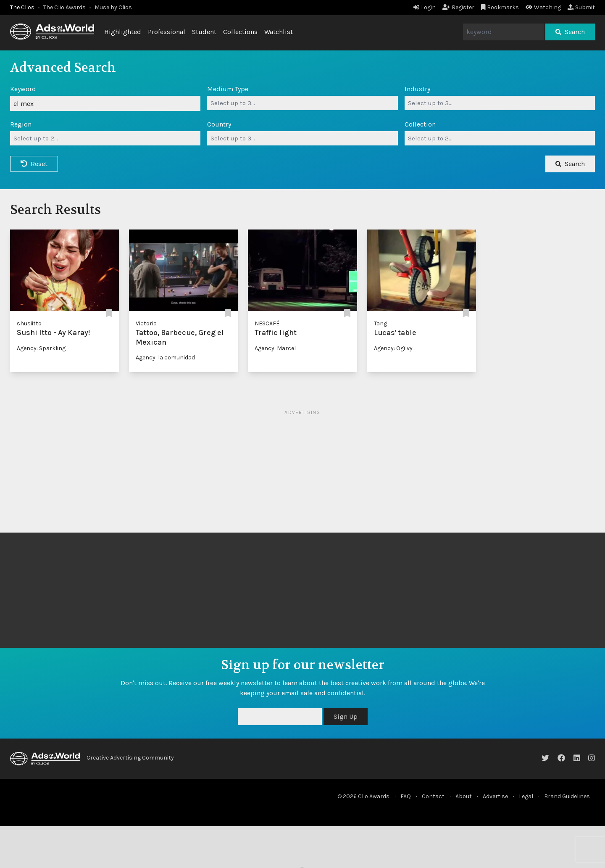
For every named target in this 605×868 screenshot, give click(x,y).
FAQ (406, 796)
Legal (526, 796)
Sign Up (346, 716)
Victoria (146, 323)
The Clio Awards (64, 7)
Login (425, 7)
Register (458, 7)
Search (570, 32)
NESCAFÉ (267, 323)
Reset (34, 164)
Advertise (495, 796)
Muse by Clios (113, 7)
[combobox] (302, 103)
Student (204, 32)
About (464, 796)
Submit (581, 7)
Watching (543, 7)
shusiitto (29, 323)
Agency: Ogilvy (393, 348)
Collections (240, 32)
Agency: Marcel (275, 348)
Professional (167, 32)
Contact (433, 796)
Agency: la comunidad (165, 357)
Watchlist (279, 32)
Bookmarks (500, 7)
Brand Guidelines (567, 796)
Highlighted (123, 32)
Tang (380, 323)
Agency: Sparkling (41, 348)
